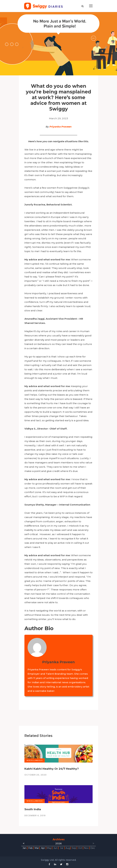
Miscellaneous (35, 760)
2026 (58, 843)
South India (33, 809)
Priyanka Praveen (60, 127)
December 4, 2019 (35, 816)
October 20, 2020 (36, 775)
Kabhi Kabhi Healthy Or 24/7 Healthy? (52, 769)
